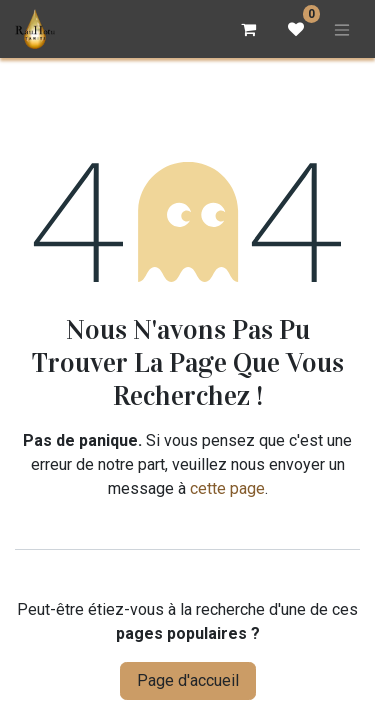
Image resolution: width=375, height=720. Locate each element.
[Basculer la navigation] (342, 29)
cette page (227, 488)
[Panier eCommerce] (248, 29)
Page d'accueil (188, 680)
